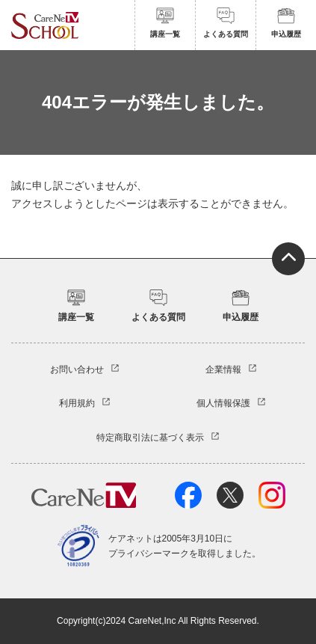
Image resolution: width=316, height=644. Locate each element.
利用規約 (77, 403)
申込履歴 (286, 22)
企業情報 (223, 369)
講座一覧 (165, 22)
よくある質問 (226, 22)
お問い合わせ (77, 369)
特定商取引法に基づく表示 (150, 438)
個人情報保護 (223, 403)
